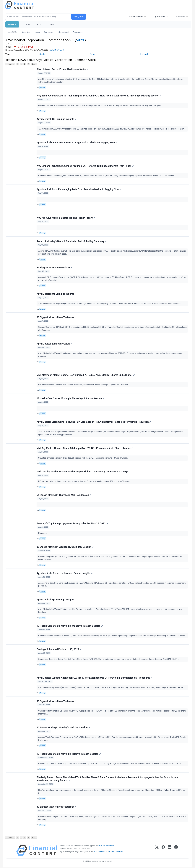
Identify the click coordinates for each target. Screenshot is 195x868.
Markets (12, 24)
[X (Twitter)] (157, 851)
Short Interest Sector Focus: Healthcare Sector (63, 69)
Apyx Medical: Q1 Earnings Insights (57, 294)
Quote (42, 54)
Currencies (49, 32)
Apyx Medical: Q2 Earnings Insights (57, 119)
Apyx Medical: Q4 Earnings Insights (57, 600)
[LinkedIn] (170, 851)
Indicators (180, 17)
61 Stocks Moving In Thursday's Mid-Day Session (64, 495)
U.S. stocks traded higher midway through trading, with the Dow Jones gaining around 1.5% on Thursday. (84, 458)
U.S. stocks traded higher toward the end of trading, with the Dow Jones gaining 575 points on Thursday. (83, 385)
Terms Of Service (116, 852)
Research (144, 54)
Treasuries (78, 32)
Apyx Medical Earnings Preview (54, 344)
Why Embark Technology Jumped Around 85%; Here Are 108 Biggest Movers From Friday (85, 166)
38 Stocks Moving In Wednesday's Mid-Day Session (65, 547)
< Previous (10, 64)
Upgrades (43, 534)
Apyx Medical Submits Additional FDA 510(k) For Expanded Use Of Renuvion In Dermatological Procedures (95, 678)
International (63, 32)
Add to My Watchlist (56, 50)
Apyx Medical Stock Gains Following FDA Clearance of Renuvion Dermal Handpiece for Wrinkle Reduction (94, 422)
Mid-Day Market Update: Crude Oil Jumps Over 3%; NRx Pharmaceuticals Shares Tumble (85, 449)
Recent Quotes (136, 17)
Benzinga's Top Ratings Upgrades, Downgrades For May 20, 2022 (72, 524)
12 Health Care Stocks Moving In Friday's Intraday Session (69, 754)
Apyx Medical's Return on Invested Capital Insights (65, 574)
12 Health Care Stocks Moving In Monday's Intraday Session (70, 626)
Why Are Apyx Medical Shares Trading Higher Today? (66, 218)
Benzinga (43, 87)
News (37, 32)
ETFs (39, 24)
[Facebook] (163, 851)
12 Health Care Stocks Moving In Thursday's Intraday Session (70, 399)
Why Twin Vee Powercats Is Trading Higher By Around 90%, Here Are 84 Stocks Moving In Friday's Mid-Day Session (99, 96)
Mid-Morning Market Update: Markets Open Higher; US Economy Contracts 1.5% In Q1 (84, 472)
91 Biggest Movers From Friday (54, 268)
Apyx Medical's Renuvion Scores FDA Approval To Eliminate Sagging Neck (77, 143)
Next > (34, 64)
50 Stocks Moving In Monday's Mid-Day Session (63, 728)
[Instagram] (176, 851)
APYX (81, 40)
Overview (26, 32)
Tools (51, 24)
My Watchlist (159, 17)
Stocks (27, 24)
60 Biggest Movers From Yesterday (56, 807)
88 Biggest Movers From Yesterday (56, 318)
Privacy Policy (99, 852)
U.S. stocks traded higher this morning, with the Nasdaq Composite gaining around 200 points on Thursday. (85, 482)
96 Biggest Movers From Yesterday (56, 702)
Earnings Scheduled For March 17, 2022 (59, 650)
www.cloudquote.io (106, 846)
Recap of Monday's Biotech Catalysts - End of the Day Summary (72, 241)
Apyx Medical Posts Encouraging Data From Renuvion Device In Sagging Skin (79, 190)
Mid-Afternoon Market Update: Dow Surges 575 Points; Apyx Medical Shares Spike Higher (86, 375)
